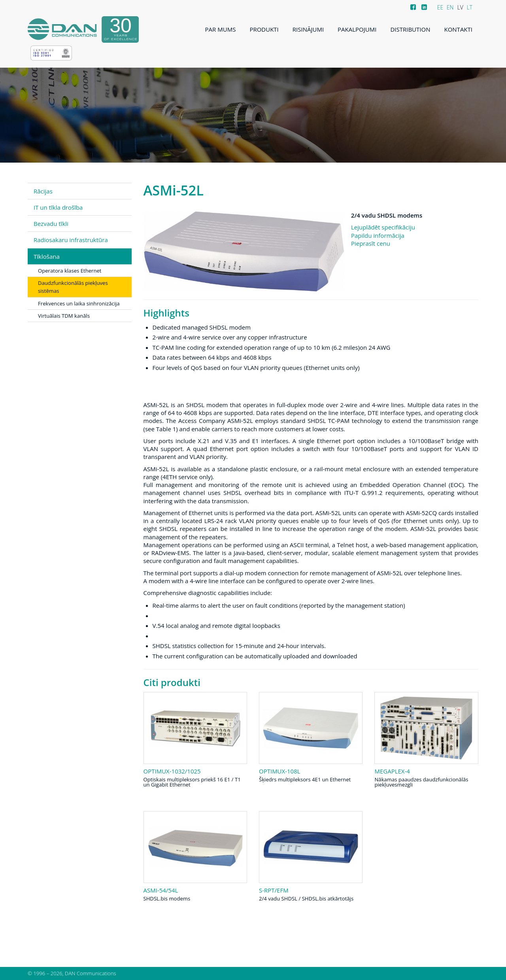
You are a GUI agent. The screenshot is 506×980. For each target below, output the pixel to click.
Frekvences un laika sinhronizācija (79, 303)
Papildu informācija (378, 235)
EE (440, 7)
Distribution (410, 29)
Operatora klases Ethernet (70, 271)
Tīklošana (47, 256)
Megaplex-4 (392, 771)
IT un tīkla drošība (58, 207)
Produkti (264, 29)
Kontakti (458, 29)
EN (450, 7)
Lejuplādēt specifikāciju (383, 227)
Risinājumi (308, 29)
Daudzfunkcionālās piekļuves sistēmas (73, 287)
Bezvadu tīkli (51, 224)
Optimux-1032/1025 (172, 771)
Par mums (221, 29)
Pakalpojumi (357, 29)
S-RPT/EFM (274, 890)
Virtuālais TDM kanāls (64, 316)
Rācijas (43, 191)
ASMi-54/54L (161, 890)
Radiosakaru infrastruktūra (71, 240)
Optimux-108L (280, 771)
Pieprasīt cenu (371, 243)
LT (469, 7)
